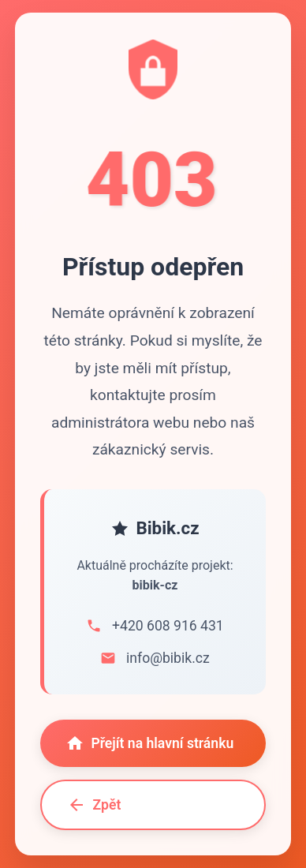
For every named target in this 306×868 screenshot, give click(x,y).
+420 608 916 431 (168, 626)
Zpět (94, 805)
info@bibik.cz (168, 658)
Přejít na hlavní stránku (149, 743)
